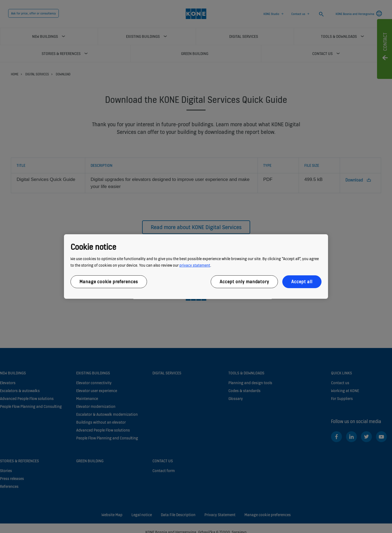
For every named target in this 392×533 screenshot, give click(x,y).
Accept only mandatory (244, 282)
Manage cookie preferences (109, 282)
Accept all (302, 282)
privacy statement (195, 265)
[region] (196, 267)
